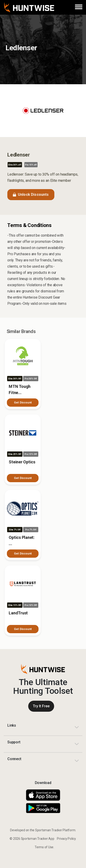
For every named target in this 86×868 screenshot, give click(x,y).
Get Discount (23, 403)
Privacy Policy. (67, 839)
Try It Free (41, 706)
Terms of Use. (44, 847)
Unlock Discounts (31, 195)
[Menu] (79, 7)
